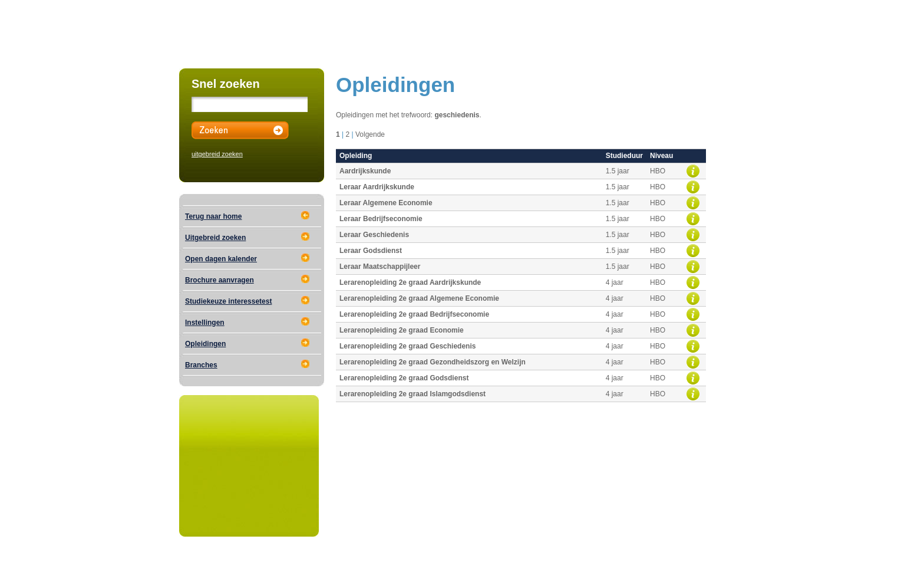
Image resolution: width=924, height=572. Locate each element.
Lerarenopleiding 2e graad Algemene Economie (419, 298)
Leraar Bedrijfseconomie (381, 219)
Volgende (370, 134)
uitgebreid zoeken (217, 154)
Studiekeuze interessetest (228, 301)
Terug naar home (213, 216)
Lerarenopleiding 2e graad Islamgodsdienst (412, 394)
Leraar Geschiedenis (374, 235)
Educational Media (312, 558)
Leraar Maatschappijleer (380, 267)
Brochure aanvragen (220, 280)
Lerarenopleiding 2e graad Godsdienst (404, 378)
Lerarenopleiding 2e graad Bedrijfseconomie (414, 314)
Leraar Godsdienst (371, 251)
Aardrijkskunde (365, 171)
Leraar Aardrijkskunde (377, 187)
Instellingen (205, 323)
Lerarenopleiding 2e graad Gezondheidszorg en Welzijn (433, 362)
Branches (201, 365)
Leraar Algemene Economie (386, 203)
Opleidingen (205, 344)
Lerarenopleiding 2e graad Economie (402, 330)
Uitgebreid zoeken (215, 238)
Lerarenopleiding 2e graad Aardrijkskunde (410, 282)
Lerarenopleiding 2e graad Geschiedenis (407, 346)
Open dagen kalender (221, 259)
